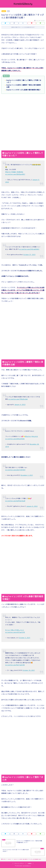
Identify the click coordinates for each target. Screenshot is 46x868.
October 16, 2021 (29, 670)
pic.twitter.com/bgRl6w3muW (15, 501)
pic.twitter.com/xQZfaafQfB (15, 632)
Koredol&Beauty (23, 4)
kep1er (4, 11)
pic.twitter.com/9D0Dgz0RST (15, 174)
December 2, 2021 (27, 475)
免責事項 (30, 863)
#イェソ (8, 630)
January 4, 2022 (20, 405)
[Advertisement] (23, 109)
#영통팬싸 (20, 172)
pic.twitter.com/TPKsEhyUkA (18, 399)
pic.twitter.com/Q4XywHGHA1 (29, 249)
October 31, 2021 (29, 255)
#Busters (28, 436)
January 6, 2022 (32, 506)
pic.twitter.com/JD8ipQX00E (15, 439)
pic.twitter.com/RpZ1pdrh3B (15, 665)
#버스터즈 (35, 436)
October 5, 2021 (25, 638)
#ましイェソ (20, 630)
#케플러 (14, 172)
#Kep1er (8, 172)
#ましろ (13, 630)
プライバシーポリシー (19, 863)
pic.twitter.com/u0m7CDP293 (15, 470)
